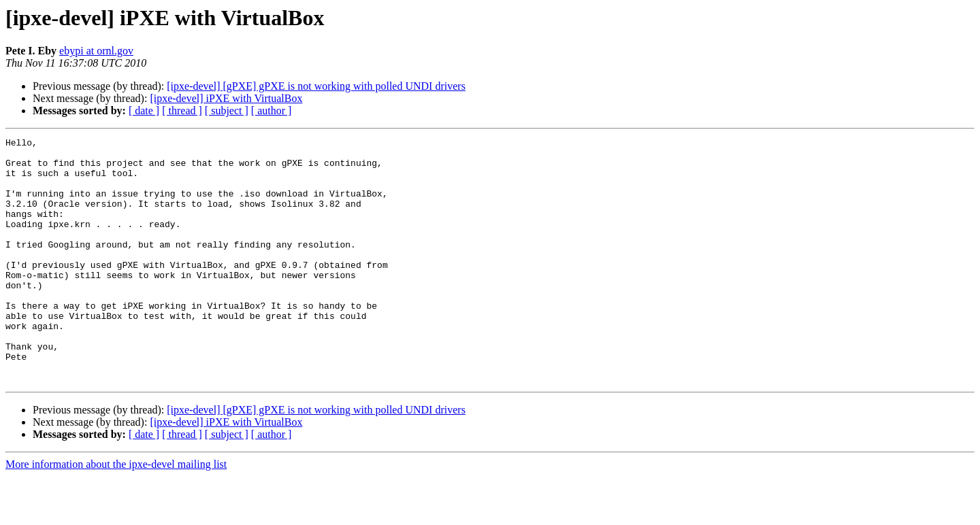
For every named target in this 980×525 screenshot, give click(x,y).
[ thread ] (182, 111)
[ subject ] (227, 111)
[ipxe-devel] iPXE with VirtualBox (226, 98)
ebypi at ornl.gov (96, 51)
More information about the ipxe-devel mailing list (116, 513)
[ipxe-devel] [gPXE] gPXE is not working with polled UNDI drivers (316, 86)
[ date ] (144, 111)
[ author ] (272, 111)
